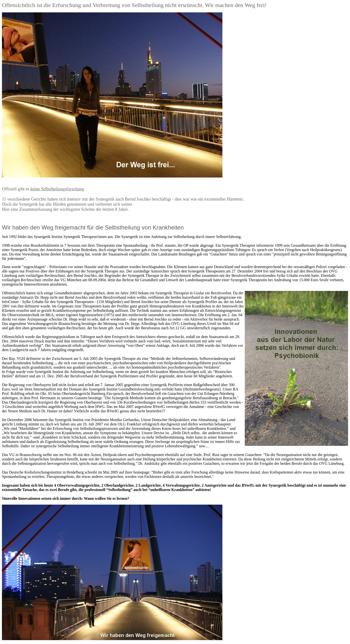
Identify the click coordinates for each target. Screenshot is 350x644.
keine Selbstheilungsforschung (57, 189)
